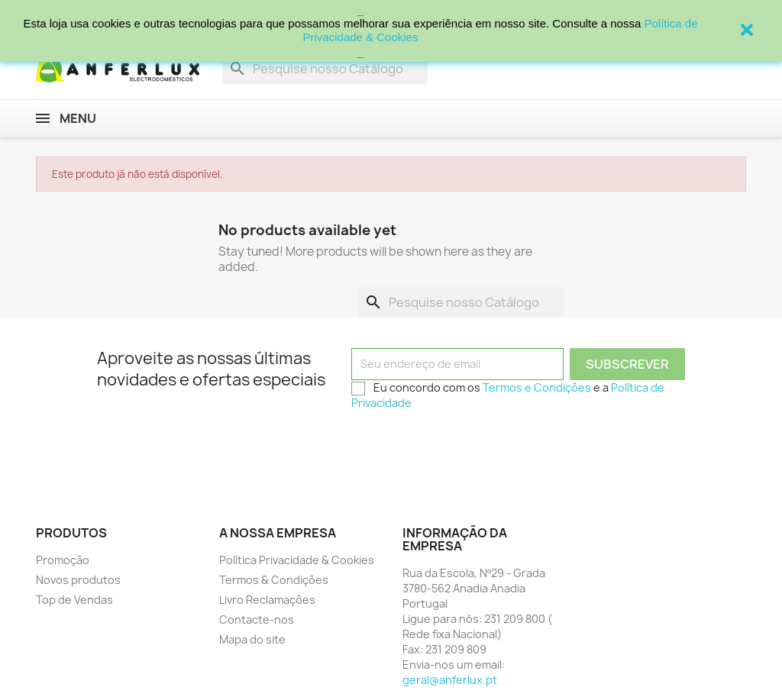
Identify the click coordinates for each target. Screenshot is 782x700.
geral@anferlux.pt (450, 680)
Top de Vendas (74, 600)
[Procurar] (325, 69)
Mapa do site (252, 639)
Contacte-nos (257, 619)
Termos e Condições (537, 387)
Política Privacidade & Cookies (297, 560)
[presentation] (467, 447)
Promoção (63, 560)
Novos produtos (78, 580)
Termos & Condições (274, 580)
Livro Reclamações (267, 600)
